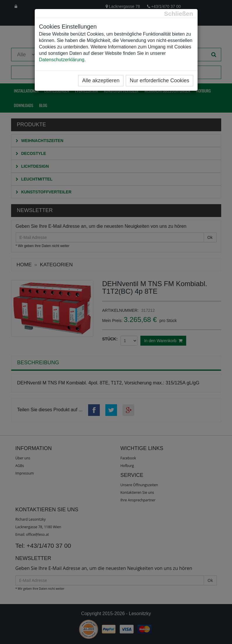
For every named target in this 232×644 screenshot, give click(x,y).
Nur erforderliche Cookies (159, 80)
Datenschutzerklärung (62, 60)
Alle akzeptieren (101, 80)
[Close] (178, 14)
